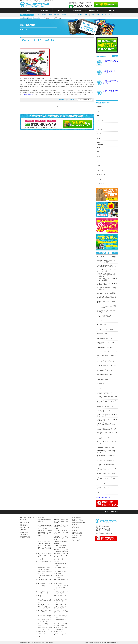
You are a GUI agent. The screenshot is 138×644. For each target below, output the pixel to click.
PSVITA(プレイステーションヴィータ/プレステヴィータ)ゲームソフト (107, 424)
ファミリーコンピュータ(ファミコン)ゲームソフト (107, 438)
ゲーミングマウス (102, 483)
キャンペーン (24, 535)
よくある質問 (110, 11)
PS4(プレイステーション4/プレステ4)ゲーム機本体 (107, 279)
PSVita (99, 152)
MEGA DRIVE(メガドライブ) (106, 375)
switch (99, 156)
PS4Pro (80, 15)
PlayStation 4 (101, 144)
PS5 (73, 15)
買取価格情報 (24, 525)
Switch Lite (66, 15)
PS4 (87, 15)
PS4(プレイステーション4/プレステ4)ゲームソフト (107, 420)
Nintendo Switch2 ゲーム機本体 (106, 257)
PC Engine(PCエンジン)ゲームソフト (107, 456)
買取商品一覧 (77, 11)
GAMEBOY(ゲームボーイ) (105, 370)
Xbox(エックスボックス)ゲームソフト (107, 433)
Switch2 (100, 107)
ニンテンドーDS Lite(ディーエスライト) (107, 465)
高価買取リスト (94, 11)
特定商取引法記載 (77, 533)
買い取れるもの (76, 518)
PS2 (98, 15)
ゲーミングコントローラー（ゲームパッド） (107, 470)
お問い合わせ (75, 527)
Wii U (99, 166)
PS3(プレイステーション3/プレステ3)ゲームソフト (107, 415)
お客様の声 (23, 530)
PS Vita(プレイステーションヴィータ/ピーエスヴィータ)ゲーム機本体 (107, 298)
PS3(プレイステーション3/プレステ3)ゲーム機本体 (107, 284)
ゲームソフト (71, 100)
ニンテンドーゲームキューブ (106, 361)
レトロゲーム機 (102, 325)
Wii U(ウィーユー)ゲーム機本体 (106, 293)
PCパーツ (100, 120)
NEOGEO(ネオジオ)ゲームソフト (107, 447)
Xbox (99, 116)
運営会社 (74, 531)
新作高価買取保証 (25, 537)
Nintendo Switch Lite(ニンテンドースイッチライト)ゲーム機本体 (107, 266)
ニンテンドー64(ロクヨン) (105, 329)
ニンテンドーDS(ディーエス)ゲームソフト (107, 402)
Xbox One (100, 170)
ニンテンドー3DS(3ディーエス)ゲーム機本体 (107, 288)
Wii (98, 161)
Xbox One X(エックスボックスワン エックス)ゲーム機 (107, 316)
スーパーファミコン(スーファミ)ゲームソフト (107, 442)
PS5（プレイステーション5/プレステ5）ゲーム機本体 (107, 270)
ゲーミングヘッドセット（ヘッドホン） (107, 474)
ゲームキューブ (102, 175)
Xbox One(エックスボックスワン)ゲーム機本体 (107, 307)
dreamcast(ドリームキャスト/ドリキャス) (107, 343)
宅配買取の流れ (24, 523)
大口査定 (74, 525)
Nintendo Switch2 (41, 15)
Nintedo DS (36, 18)
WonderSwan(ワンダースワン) (106, 338)
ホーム (28, 11)
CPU (99, 492)
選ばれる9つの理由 (77, 520)
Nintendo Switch (54, 15)
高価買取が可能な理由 (78, 522)
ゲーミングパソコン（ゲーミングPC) (107, 479)
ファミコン (101, 184)
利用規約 (74, 538)
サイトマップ (75, 540)
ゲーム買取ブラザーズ (26, 18)
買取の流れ (61, 11)
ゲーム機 (100, 320)
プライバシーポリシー (78, 535)
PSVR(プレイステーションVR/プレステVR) (107, 302)
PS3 (92, 15)
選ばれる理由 (44, 11)
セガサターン (101, 384)
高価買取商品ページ (28, 95)
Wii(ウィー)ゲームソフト (104, 411)
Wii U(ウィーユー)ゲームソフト (106, 406)
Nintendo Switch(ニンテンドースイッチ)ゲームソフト (107, 393)
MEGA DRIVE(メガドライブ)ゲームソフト (107, 452)
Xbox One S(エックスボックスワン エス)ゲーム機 (107, 311)
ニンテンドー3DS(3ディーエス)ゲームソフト (107, 397)
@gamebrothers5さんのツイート (106, 497)
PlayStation (101, 134)
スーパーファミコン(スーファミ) (107, 366)
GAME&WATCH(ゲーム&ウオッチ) (106, 356)
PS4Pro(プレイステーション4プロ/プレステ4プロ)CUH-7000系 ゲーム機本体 (107, 275)
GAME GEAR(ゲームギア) (105, 347)
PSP (99, 147)
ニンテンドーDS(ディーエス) (106, 461)
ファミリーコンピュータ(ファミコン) (107, 352)
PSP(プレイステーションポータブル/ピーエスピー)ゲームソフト (107, 429)
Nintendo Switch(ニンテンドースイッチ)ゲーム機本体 (107, 261)
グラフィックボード (108, 15)
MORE (116, 56)
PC (98, 111)
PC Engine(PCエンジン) (104, 379)
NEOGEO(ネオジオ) (103, 334)
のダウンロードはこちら (106, 538)
